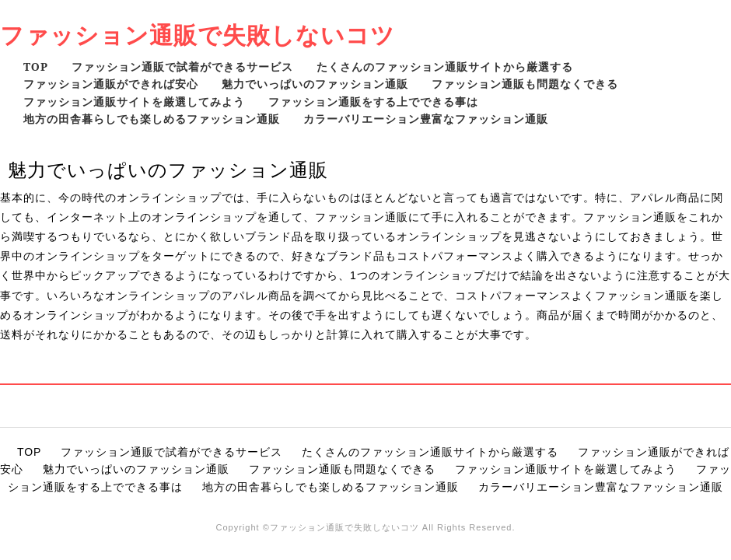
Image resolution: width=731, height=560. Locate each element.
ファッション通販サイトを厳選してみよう (134, 101)
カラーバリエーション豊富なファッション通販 (426, 119)
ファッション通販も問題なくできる (525, 84)
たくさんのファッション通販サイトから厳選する (445, 66)
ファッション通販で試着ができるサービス (182, 66)
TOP (36, 66)
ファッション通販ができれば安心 (111, 84)
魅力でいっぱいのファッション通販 (315, 84)
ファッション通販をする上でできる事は (373, 101)
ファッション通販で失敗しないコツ (198, 35)
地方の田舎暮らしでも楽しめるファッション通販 (152, 119)
